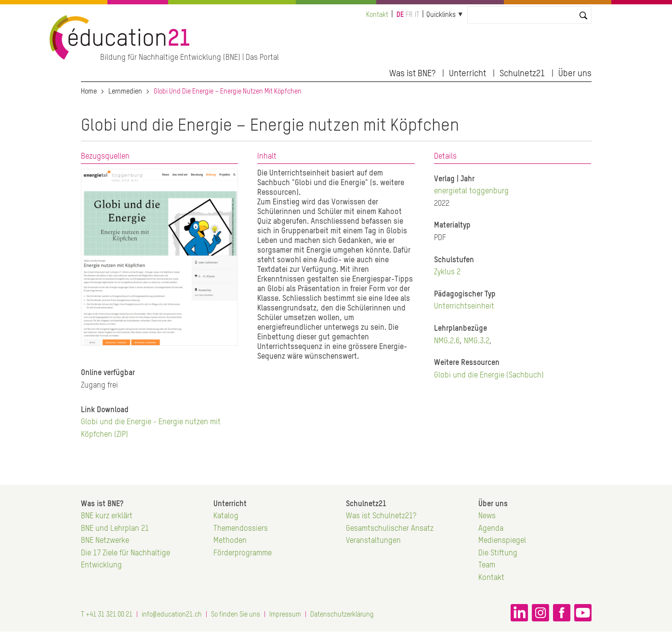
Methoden (230, 541)
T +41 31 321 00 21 (107, 615)
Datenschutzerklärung (342, 615)
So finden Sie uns (236, 615)
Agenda (491, 529)
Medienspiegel (502, 541)
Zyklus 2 (447, 272)
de (400, 15)
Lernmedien (125, 92)
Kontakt (377, 15)
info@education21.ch (172, 615)
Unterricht (468, 74)
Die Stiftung (498, 553)
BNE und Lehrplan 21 (115, 529)
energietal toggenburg (471, 191)
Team (487, 565)
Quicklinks (441, 15)
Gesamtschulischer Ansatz (390, 529)
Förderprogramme (243, 553)
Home (89, 92)
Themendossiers (241, 529)
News (487, 516)
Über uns (575, 74)
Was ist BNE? (412, 74)
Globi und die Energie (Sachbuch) (489, 376)
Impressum (285, 615)
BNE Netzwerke (105, 541)
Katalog (226, 516)
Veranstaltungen (373, 541)
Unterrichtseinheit (464, 307)
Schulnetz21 (522, 74)
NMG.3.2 (477, 341)
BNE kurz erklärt (107, 516)
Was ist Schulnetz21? (381, 516)
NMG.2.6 (447, 341)
